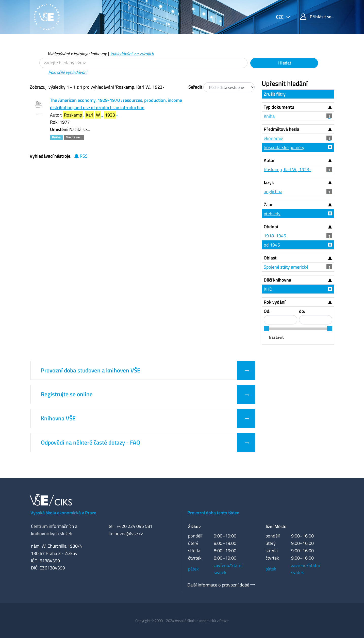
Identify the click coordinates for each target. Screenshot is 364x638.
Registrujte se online (67, 394)
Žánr (268, 205)
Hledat (284, 63)
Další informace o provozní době (218, 585)
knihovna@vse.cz (126, 534)
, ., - (90, 115)
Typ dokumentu (279, 107)
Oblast (270, 258)
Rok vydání (275, 302)
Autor (269, 160)
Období (271, 227)
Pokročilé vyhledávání (68, 72)
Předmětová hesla (282, 129)
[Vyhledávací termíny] (143, 63)
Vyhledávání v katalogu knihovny (77, 54)
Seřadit (195, 87)
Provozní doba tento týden (213, 513)
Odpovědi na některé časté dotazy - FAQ (90, 443)
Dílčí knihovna (277, 280)
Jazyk (269, 182)
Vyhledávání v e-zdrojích (132, 54)
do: (302, 311)
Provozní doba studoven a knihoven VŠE (91, 370)
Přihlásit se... (317, 17)
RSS (81, 156)
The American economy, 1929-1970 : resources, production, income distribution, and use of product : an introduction (116, 104)
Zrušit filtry (275, 94)
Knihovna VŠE (58, 418)
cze (280, 17)
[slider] (266, 329)
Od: (267, 311)
